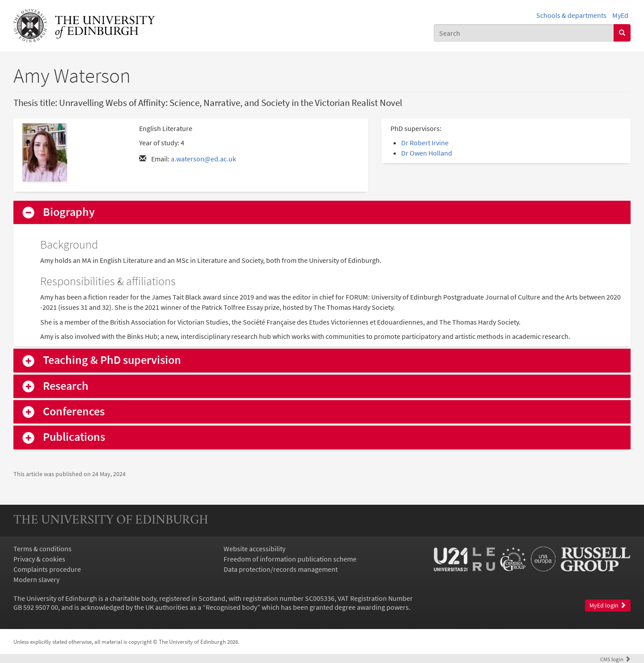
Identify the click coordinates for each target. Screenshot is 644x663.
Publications (74, 437)
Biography (69, 212)
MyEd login (608, 606)
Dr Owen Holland (427, 153)
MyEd (620, 15)
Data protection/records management (281, 569)
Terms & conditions (42, 549)
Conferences (74, 412)
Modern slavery (36, 579)
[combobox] (524, 33)
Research (66, 386)
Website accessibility (254, 549)
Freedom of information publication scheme (290, 559)
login (615, 659)
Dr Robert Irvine (425, 143)
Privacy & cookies (39, 559)
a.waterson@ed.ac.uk (203, 159)
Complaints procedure (47, 569)
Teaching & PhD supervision (112, 360)
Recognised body (231, 607)
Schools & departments (571, 15)
